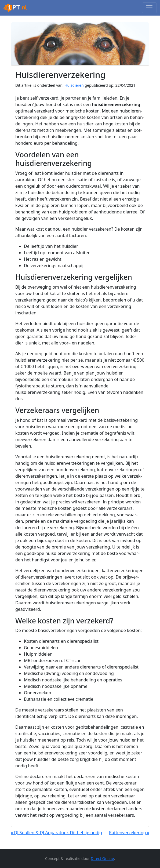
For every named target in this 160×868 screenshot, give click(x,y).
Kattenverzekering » (129, 833)
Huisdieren (74, 85)
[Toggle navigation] (149, 8)
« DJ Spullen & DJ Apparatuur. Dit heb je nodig (56, 833)
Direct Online (102, 858)
